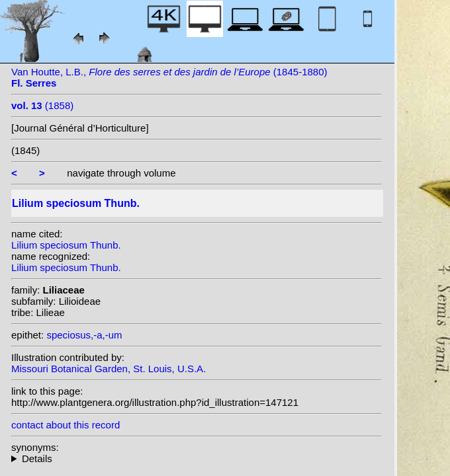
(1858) (42, 105)
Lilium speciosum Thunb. (66, 245)
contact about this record (66, 425)
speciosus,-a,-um (84, 335)
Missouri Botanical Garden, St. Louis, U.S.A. (109, 369)
